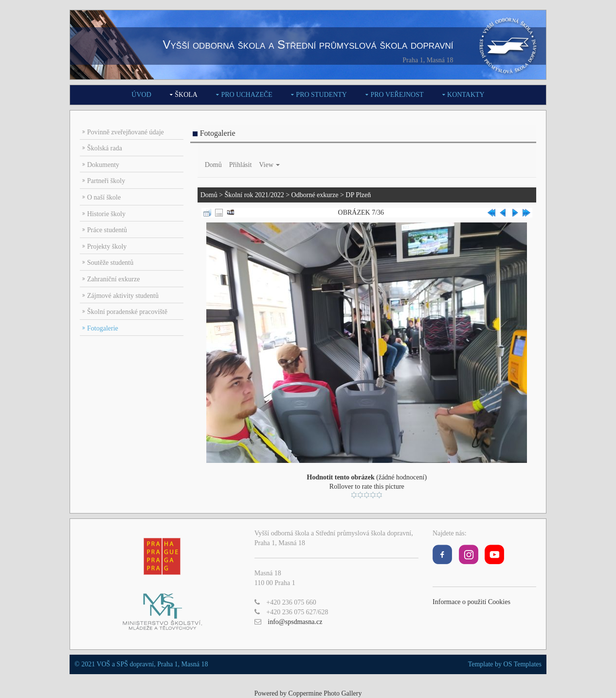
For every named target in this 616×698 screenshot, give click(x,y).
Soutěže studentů (110, 263)
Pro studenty (321, 95)
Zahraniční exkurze (113, 279)
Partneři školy (106, 181)
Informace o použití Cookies (471, 602)
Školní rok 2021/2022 (254, 195)
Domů (213, 165)
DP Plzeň (358, 195)
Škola (186, 95)
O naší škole (104, 197)
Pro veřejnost (397, 95)
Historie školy (106, 214)
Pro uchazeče (246, 95)
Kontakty (466, 95)
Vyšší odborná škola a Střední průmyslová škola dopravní (308, 45)
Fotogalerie (103, 328)
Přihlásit (241, 165)
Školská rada (105, 148)
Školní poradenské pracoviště (127, 312)
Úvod (141, 95)
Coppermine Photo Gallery (325, 693)
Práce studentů (107, 230)
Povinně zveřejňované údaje (126, 132)
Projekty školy (107, 247)
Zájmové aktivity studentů (123, 296)
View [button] (269, 165)
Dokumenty (103, 165)
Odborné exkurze (315, 195)
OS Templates (523, 664)
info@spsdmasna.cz (295, 622)
